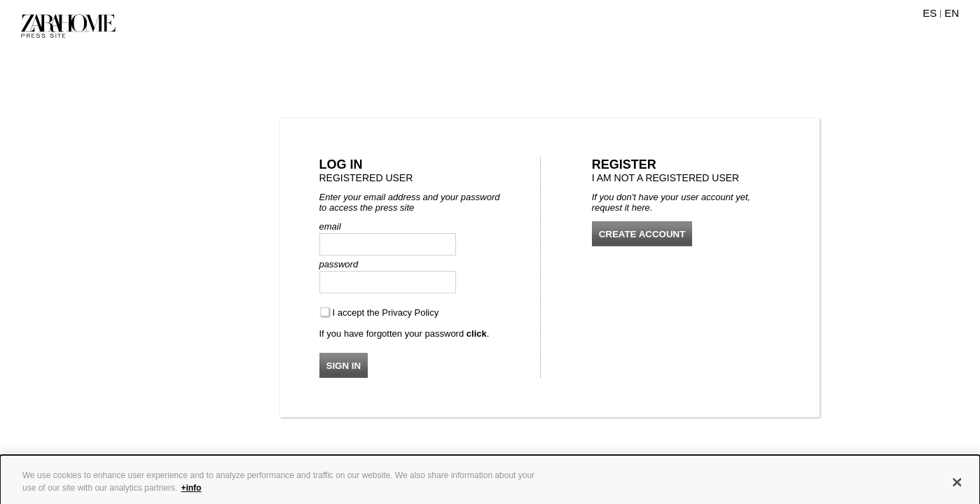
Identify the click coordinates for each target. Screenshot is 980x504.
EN (952, 13)
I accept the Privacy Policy (386, 313)
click (477, 334)
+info (191, 492)
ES (930, 13)
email (330, 226)
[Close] (958, 486)
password (339, 264)
